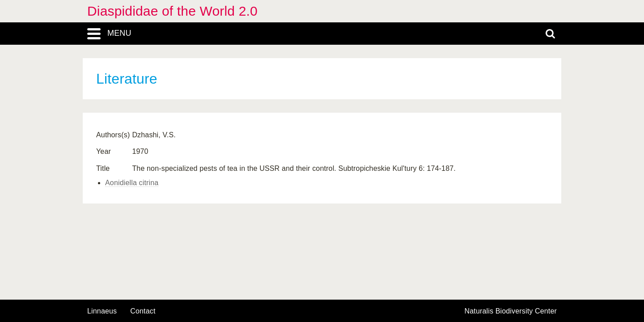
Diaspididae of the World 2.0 (172, 11)
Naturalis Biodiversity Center (511, 311)
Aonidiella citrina (132, 183)
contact (143, 311)
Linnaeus (102, 311)
